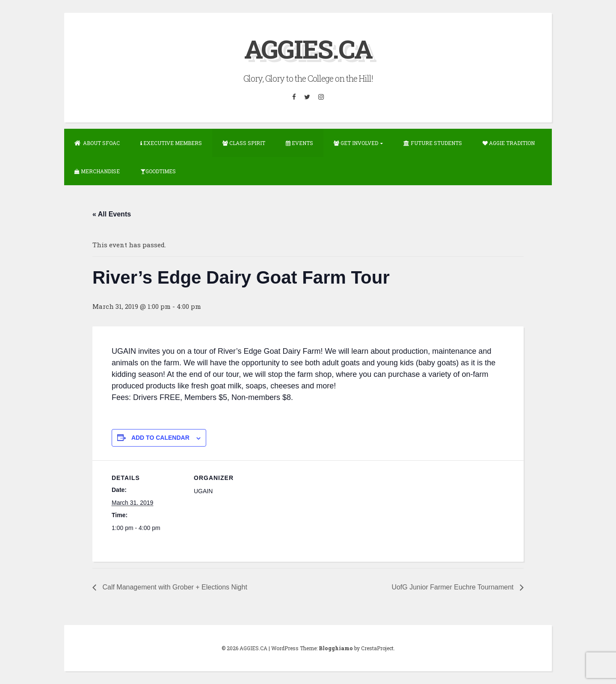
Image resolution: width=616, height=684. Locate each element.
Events (299, 143)
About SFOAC (97, 143)
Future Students (433, 143)
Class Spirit (244, 143)
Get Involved (356, 143)
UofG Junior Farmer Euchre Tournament (453, 587)
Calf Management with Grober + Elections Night (174, 587)
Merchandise (97, 171)
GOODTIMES (158, 171)
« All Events (112, 214)
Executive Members (171, 143)
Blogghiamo (336, 648)
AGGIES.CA (308, 49)
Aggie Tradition (509, 143)
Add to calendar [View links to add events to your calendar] (160, 438)
